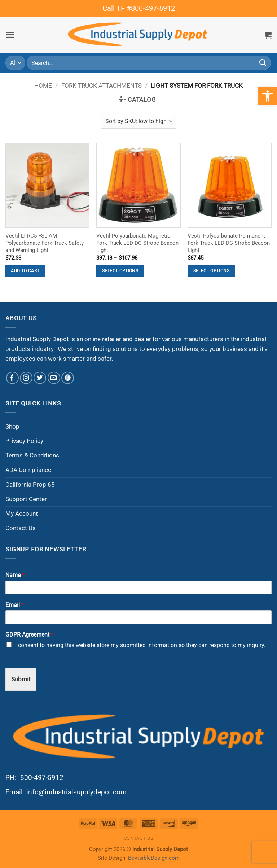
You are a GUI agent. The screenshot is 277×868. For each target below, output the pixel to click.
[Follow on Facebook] (12, 378)
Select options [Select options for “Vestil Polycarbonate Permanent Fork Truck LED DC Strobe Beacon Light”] (211, 271)
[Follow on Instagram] (26, 378)
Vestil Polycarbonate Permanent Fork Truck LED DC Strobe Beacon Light (229, 243)
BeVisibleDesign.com (154, 858)
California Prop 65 (30, 485)
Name (15, 575)
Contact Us (21, 528)
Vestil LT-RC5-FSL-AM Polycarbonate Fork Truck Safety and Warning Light (45, 243)
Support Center (26, 499)
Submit (21, 679)
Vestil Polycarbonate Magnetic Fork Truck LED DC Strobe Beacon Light (137, 243)
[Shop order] (138, 121)
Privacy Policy (24, 441)
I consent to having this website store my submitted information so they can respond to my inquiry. (140, 645)
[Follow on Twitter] (40, 378)
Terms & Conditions (32, 455)
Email (15, 605)
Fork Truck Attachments (102, 86)
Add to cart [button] (25, 271)
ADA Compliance (28, 470)
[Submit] (263, 63)
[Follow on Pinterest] (68, 378)
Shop (12, 426)
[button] (10, 35)
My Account (22, 513)
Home (43, 86)
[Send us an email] (54, 378)
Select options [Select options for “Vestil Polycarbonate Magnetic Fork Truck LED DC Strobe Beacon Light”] (120, 271)
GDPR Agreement (29, 635)
